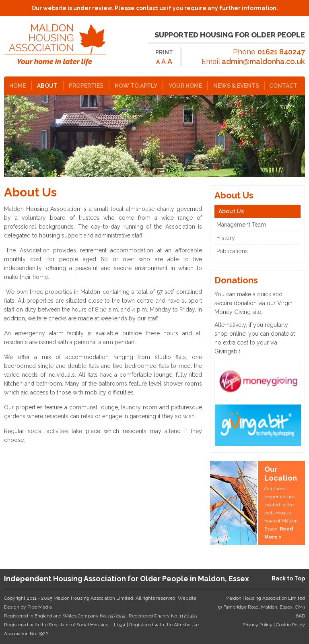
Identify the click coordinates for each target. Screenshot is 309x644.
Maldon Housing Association (60, 45)
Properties (86, 86)
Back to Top (288, 578)
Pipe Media (40, 607)
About (47, 86)
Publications (232, 251)
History (226, 238)
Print (164, 52)
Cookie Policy (290, 625)
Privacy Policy (257, 625)
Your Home (185, 86)
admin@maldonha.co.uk (263, 61)
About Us (231, 211)
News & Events (236, 86)
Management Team (241, 225)
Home (18, 86)
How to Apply (136, 86)
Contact (283, 86)
